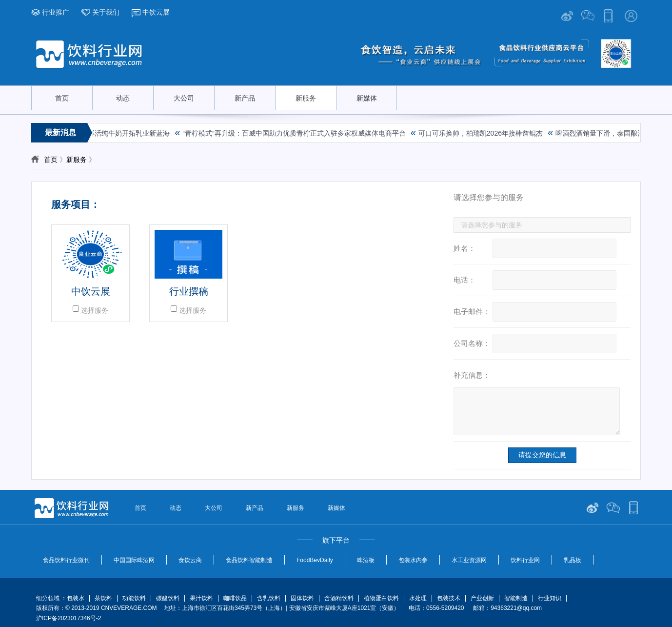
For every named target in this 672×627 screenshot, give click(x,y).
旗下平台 (336, 540)
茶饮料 (103, 598)
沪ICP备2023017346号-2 (69, 618)
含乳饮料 (269, 598)
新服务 (306, 98)
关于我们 (106, 12)
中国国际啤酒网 (134, 560)
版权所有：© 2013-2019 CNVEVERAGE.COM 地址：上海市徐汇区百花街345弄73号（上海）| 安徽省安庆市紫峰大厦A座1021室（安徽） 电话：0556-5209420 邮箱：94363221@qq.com (293, 608)
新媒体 (367, 98)
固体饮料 (302, 598)
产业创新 (482, 598)
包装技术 (449, 598)
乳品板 (573, 560)
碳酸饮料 (168, 598)
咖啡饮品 (235, 598)
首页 (62, 98)
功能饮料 (134, 598)
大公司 (184, 98)
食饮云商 (190, 560)
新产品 (245, 98)
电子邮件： (472, 312)
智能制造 (516, 598)
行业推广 (56, 12)
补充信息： (472, 375)
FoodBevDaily (315, 560)
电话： (464, 280)
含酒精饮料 (339, 598)
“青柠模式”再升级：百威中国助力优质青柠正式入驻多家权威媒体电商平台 (296, 133)
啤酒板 (366, 560)
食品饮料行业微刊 (66, 560)
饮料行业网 (525, 560)
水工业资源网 (469, 560)
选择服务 (95, 310)
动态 (123, 98)
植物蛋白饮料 (381, 598)
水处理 (418, 598)
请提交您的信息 (542, 455)
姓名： (464, 248)
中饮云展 (156, 12)
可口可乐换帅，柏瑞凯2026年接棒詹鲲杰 (483, 133)
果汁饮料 (201, 598)
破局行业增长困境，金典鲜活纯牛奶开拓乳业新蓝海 (93, 133)
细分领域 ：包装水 (60, 598)
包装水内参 (413, 560)
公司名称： (472, 343)
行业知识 (550, 598)
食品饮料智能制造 (249, 560)
